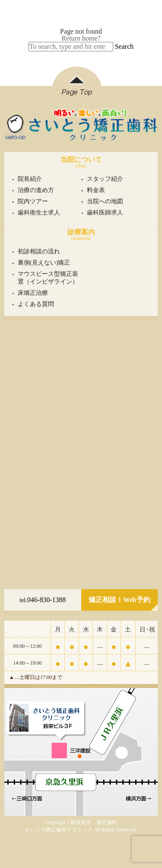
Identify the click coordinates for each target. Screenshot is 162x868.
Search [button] (124, 46)
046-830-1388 (43, 600)
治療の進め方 (36, 190)
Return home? (81, 38)
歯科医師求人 (105, 213)
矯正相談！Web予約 (119, 600)
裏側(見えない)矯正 (44, 263)
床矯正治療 (33, 293)
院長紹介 (30, 179)
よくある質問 (36, 304)
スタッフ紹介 (105, 179)
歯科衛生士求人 (39, 213)
